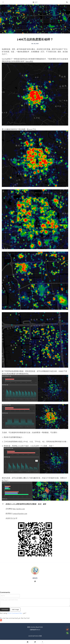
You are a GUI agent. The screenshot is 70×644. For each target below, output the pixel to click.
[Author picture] (35, 571)
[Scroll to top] (42, 642)
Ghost (38, 630)
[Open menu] (3, 2)
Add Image (15, 610)
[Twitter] (35, 642)
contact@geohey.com (20, 514)
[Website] (35, 581)
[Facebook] (28, 642)
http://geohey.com (19, 509)
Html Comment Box (15, 613)
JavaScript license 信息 (35, 636)
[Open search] (67, 2)
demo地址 (29, 61)
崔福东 (35, 578)
